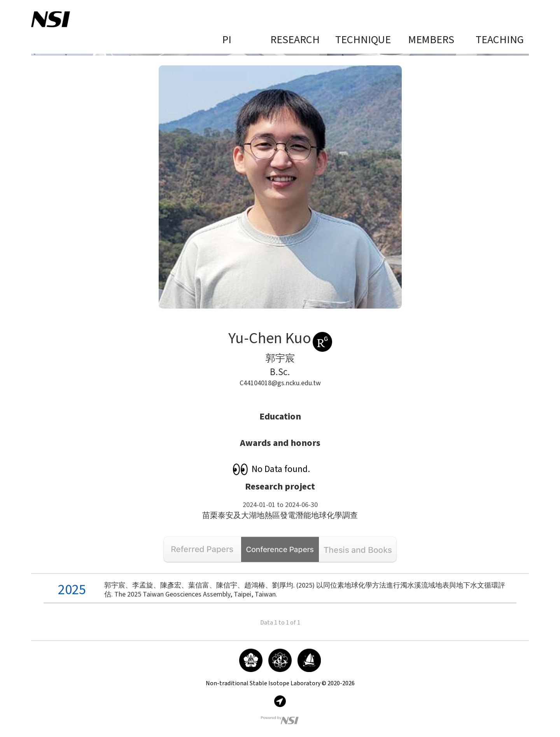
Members (431, 40)
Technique (363, 40)
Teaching (500, 40)
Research (295, 40)
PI (227, 40)
